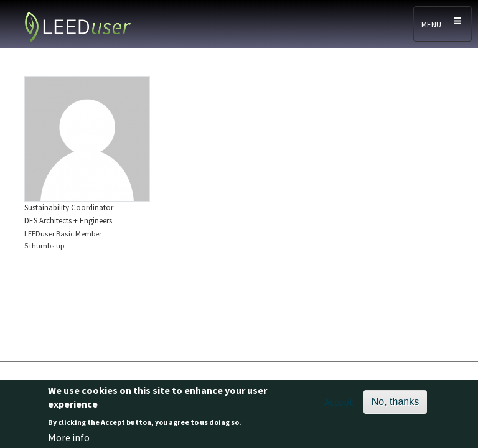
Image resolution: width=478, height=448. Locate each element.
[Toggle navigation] (443, 24)
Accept (339, 405)
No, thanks (395, 405)
